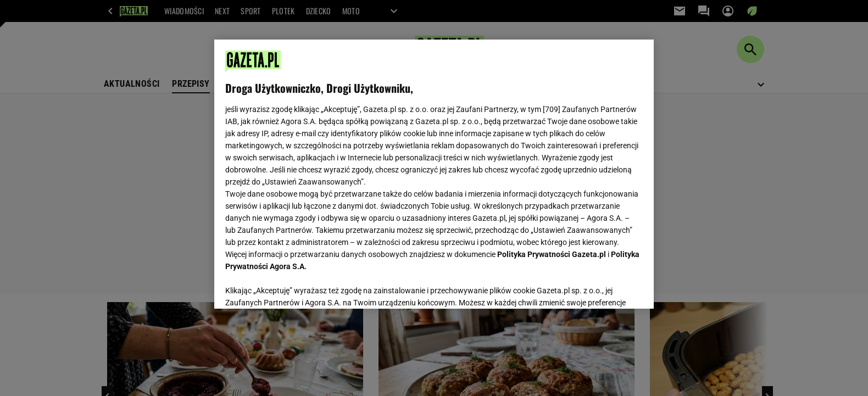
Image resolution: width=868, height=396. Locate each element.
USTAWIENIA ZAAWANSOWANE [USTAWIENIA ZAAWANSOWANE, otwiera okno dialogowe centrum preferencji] (297, 287)
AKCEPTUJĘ (606, 287)
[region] (434, 174)
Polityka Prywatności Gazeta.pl (552, 254)
